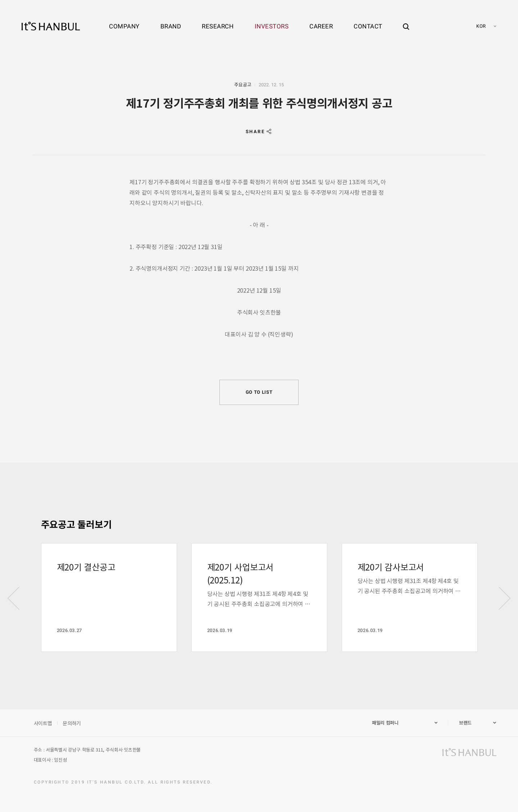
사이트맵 (43, 723)
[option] (109, 597)
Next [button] (504, 598)
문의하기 (72, 723)
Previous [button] (14, 598)
